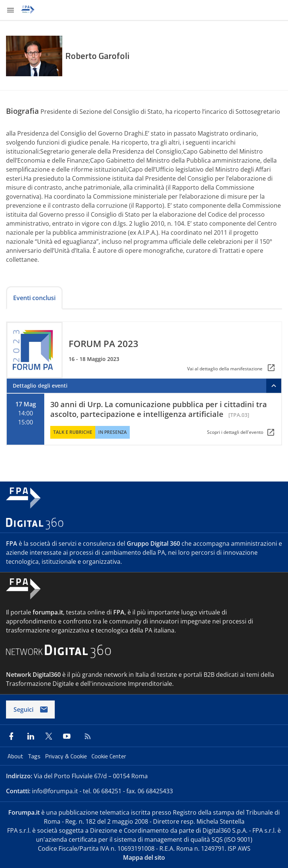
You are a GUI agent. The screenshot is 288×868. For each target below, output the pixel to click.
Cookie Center (109, 756)
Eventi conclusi (34, 298)
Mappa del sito (144, 857)
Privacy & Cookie (67, 756)
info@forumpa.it (55, 791)
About (16, 756)
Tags (35, 756)
